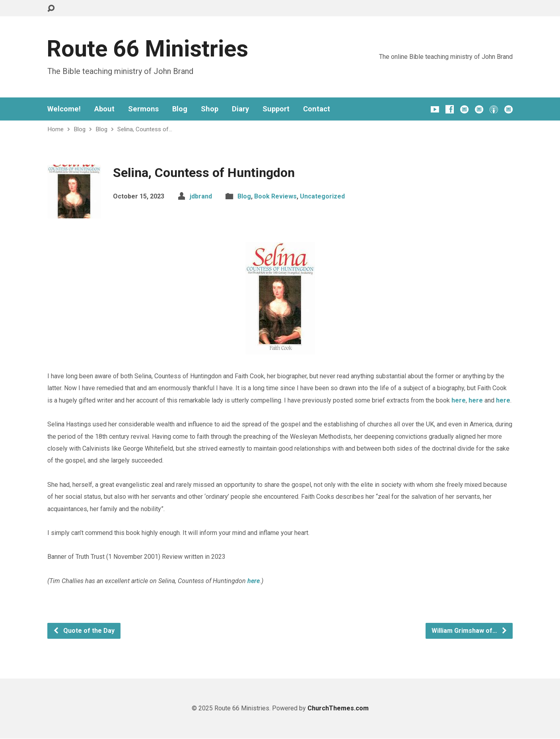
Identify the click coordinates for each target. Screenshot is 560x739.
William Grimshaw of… (470, 631)
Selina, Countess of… (145, 129)
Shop (210, 109)
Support (276, 109)
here (459, 400)
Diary (240, 109)
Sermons (143, 109)
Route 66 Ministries (147, 49)
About (104, 109)
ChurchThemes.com (338, 708)
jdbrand (201, 196)
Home (55, 129)
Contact (317, 109)
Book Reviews (275, 196)
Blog (180, 109)
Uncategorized (322, 196)
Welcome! (64, 109)
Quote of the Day (84, 631)
